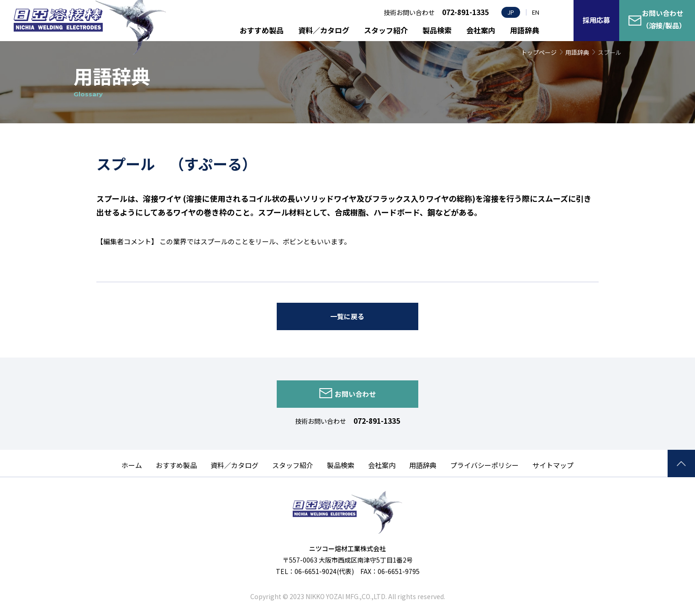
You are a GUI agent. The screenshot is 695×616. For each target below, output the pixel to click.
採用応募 (596, 20)
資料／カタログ (324, 30)
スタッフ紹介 (386, 30)
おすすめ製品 (262, 30)
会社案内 (481, 30)
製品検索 (437, 30)
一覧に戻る (347, 316)
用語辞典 (525, 30)
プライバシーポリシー (484, 465)
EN (536, 12)
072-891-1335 (377, 421)
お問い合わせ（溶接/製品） (664, 19)
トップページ (539, 52)
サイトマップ (553, 465)
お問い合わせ (355, 394)
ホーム (132, 465)
